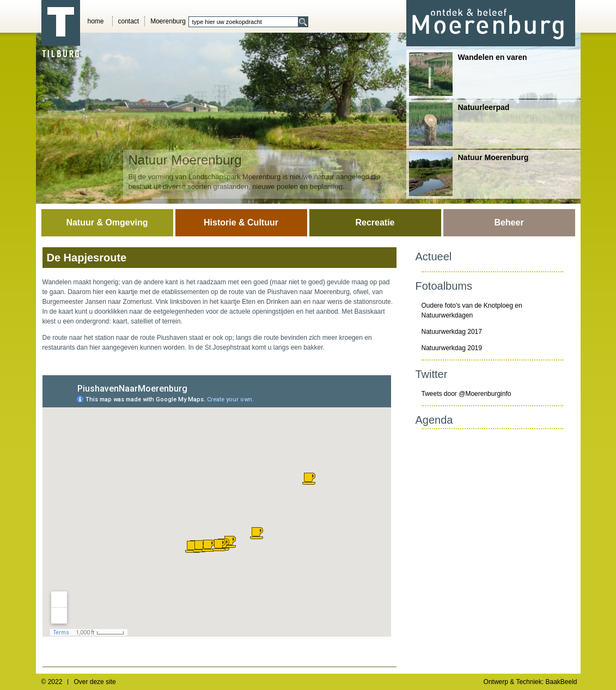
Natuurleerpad (459, 124)
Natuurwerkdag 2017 (452, 332)
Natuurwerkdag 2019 (452, 348)
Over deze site (94, 682)
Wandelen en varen (468, 74)
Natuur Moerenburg (469, 174)
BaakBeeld (561, 682)
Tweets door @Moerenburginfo (466, 394)
